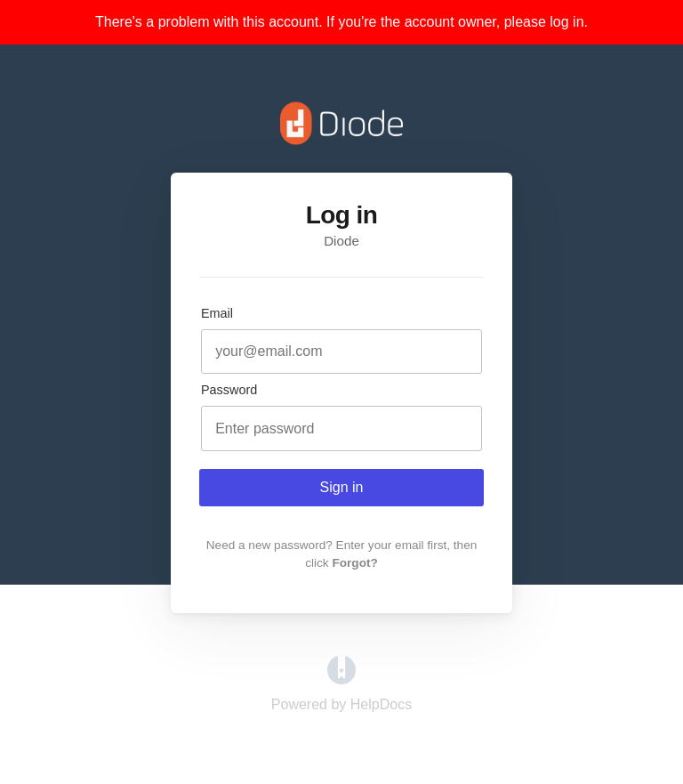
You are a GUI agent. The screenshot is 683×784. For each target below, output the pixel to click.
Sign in (342, 487)
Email (217, 313)
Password (229, 390)
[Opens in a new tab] (341, 679)
